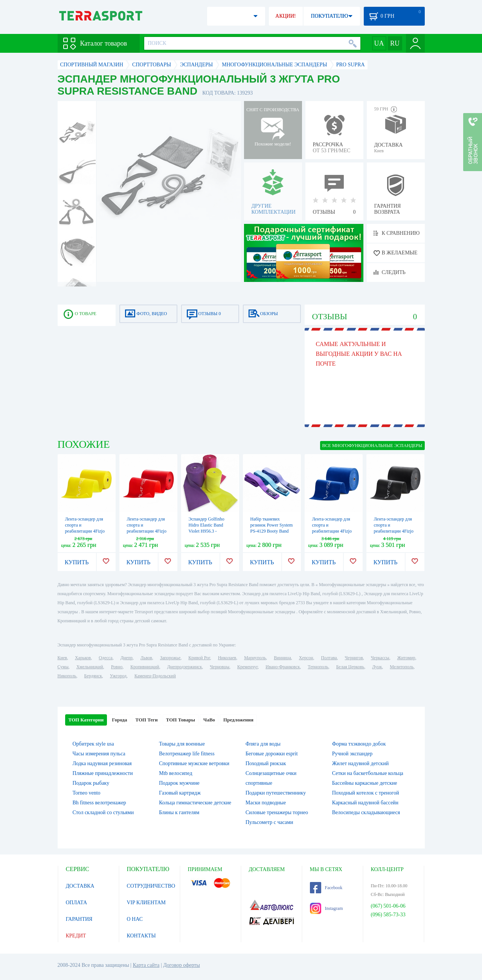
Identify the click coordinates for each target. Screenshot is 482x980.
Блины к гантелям (179, 812)
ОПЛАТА (77, 903)
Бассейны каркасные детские (365, 783)
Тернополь (318, 667)
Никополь (67, 676)
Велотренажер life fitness (187, 754)
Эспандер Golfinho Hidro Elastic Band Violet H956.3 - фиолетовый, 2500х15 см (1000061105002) (210, 531)
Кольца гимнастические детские (195, 803)
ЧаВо (209, 720)
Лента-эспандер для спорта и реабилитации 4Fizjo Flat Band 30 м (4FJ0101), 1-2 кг (85, 531)
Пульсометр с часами (269, 822)
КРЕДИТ (76, 936)
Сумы (63, 667)
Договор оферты (182, 965)
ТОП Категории (86, 720)
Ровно (117, 667)
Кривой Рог (199, 658)
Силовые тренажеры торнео (277, 812)
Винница (282, 658)
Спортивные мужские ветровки (194, 763)
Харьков (83, 658)
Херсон (306, 658)
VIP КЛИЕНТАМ (146, 903)
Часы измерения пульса (99, 754)
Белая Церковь (350, 667)
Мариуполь (255, 658)
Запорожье (170, 658)
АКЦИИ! (285, 16)
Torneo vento (87, 793)
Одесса (105, 658)
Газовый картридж (180, 793)
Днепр (127, 658)
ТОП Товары (181, 720)
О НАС (135, 919)
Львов (146, 658)
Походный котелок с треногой (366, 793)
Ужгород (118, 676)
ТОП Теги (146, 720)
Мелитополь (402, 667)
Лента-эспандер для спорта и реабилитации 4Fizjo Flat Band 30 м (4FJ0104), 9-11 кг (332, 531)
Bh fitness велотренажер (99, 803)
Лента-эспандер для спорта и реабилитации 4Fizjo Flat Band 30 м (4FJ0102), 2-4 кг (147, 531)
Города (119, 720)
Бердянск (93, 676)
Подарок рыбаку (91, 783)
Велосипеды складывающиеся (366, 812)
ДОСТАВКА (80, 886)
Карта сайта (146, 965)
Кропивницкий (145, 667)
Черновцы (220, 667)
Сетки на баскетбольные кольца (368, 773)
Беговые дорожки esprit (272, 754)
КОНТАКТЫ (141, 936)
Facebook (326, 888)
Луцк (377, 667)
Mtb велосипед (175, 773)
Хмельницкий (90, 667)
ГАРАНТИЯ (79, 919)
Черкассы (380, 658)
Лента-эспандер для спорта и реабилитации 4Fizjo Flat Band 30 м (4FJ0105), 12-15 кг (394, 531)
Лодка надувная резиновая (102, 763)
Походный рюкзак (266, 763)
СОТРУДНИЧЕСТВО (151, 886)
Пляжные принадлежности (103, 773)
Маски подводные (266, 803)
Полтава (329, 658)
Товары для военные (182, 744)
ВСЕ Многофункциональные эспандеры (372, 446)
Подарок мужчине (179, 783)
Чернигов (354, 658)
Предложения (238, 720)
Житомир (406, 658)
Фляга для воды (263, 744)
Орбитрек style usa (93, 744)
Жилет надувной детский (360, 763)
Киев (62, 658)
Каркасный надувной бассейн (365, 803)
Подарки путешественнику (276, 793)
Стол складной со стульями (103, 812)
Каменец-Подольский (155, 676)
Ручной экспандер (352, 754)
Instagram (326, 908)
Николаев (227, 658)
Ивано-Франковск (283, 667)
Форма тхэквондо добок (359, 744)
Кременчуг (247, 667)
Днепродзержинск (185, 667)
